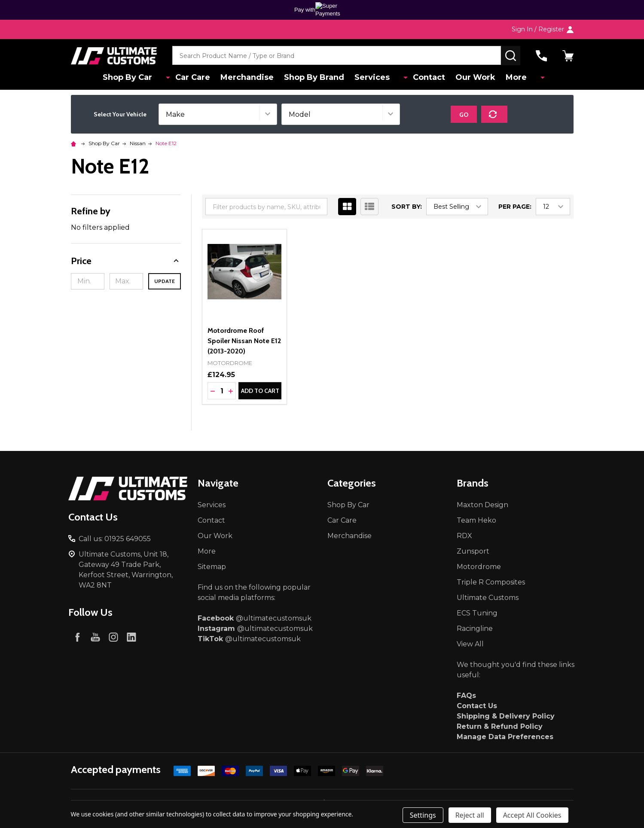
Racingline (475, 629)
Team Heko (476, 520)
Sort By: (407, 207)
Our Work (475, 78)
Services (379, 78)
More (517, 78)
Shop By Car (139, 78)
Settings (423, 815)
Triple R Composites (491, 582)
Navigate (218, 483)
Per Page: (515, 207)
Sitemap (212, 567)
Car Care (195, 78)
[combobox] (337, 56)
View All (470, 644)
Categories (352, 483)
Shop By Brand (320, 78)
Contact (427, 78)
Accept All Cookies (532, 815)
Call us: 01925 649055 (115, 539)
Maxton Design (482, 505)
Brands (473, 483)
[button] (126, 261)
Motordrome (479, 567)
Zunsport (473, 551)
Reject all (470, 815)
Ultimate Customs (488, 598)
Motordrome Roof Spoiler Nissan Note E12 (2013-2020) (244, 341)
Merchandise (251, 78)
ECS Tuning (477, 613)
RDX (464, 536)
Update (165, 281)
